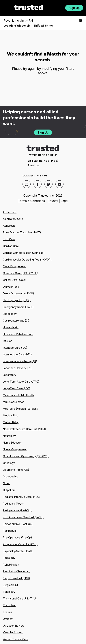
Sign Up (74, 8)
